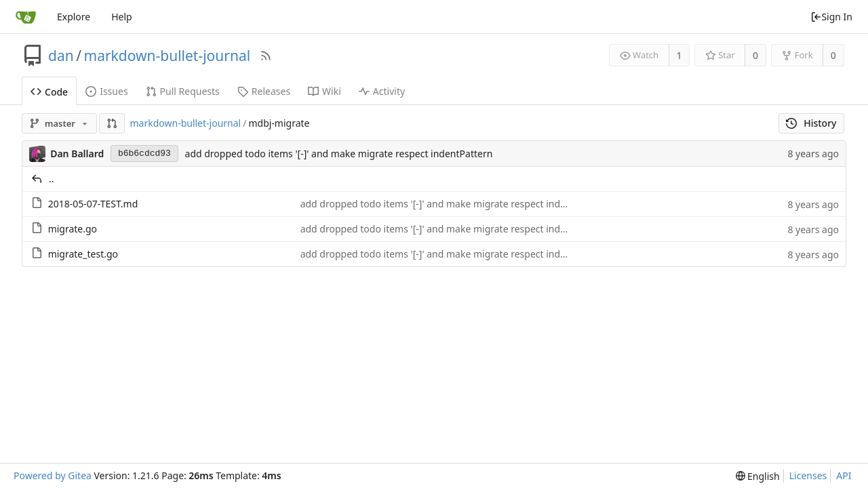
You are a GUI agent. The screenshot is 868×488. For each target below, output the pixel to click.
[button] (112, 123)
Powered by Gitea (53, 475)
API (844, 475)
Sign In (831, 17)
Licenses (808, 475)
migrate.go (73, 229)
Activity (382, 91)
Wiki (324, 91)
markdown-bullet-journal (167, 56)
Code (49, 92)
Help (122, 17)
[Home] (26, 17)
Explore (74, 17)
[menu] (758, 476)
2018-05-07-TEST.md (93, 204)
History (811, 123)
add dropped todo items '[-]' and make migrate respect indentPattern (339, 154)
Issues (106, 91)
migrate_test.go (83, 254)
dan (61, 56)
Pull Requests (183, 91)
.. (52, 179)
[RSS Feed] (266, 56)
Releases (264, 91)
